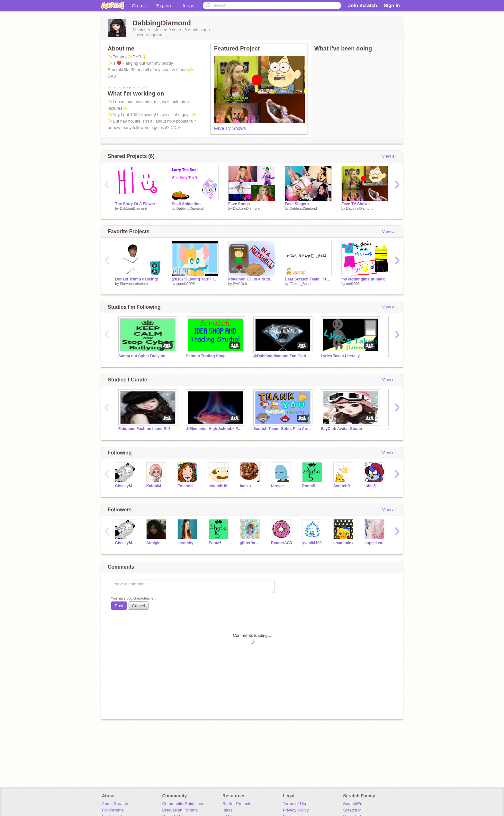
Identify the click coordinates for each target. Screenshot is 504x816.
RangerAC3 (281, 543)
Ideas (189, 6)
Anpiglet (154, 543)
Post (119, 606)
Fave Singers (297, 204)
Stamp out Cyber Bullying (142, 356)
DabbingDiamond (134, 208)
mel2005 (353, 284)
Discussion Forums (180, 810)
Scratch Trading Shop (206, 356)
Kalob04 (154, 486)
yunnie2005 (186, 284)
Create (139, 6)
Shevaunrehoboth (134, 284)
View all (389, 156)
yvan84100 (312, 543)
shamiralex (343, 543)
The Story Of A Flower (135, 204)
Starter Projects (237, 804)
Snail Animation (186, 204)
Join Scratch (363, 5)
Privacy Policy (296, 810)
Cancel (139, 606)
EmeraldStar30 (188, 486)
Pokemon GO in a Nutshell (252, 279)
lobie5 (370, 486)
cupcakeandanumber (375, 543)
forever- (278, 486)
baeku (245, 486)
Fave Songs (239, 204)
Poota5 (309, 486)
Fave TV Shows (230, 128)
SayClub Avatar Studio (341, 429)
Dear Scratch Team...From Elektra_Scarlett (308, 279)
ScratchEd (353, 804)
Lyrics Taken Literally (340, 356)
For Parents (113, 810)
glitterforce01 (251, 543)
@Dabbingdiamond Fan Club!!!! (282, 356)
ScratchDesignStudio (344, 486)
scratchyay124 (188, 543)
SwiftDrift (240, 284)
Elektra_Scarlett (302, 284)
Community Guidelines (183, 804)
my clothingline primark (363, 279)
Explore (164, 6)
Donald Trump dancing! (137, 279)
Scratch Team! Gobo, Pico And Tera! (282, 429)
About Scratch (115, 804)
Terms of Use (295, 804)
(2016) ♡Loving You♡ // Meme (195, 279)
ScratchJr (352, 810)
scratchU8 (218, 486)
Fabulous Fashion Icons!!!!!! (144, 429)
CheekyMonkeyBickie (126, 486)
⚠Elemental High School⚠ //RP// (215, 429)
